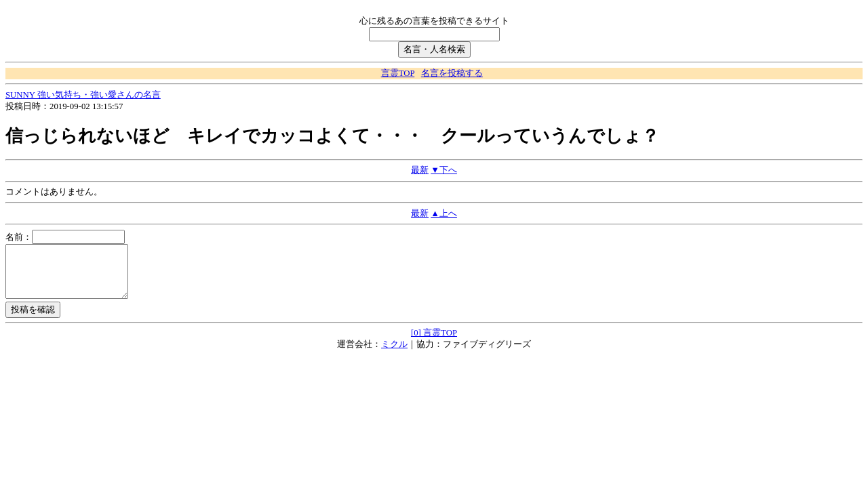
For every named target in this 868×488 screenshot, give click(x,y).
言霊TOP (398, 73)
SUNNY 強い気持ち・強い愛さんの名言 (83, 95)
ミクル (394, 354)
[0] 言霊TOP (434, 343)
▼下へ (444, 170)
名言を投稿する (452, 73)
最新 (420, 170)
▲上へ (444, 213)
